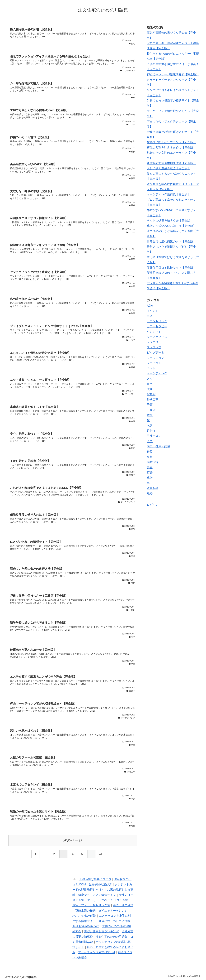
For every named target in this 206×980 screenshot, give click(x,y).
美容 (150, 467)
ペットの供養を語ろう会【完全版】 (170, 221)
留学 (150, 441)
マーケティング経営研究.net (97, 952)
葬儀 (150, 478)
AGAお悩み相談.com (86, 926)
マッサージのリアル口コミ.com (108, 900)
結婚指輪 (153, 462)
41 (101, 854)
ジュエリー (154, 342)
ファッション (155, 358)
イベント (153, 311)
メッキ (151, 379)
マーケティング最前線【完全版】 (169, 194)
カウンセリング (157, 321)
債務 (150, 389)
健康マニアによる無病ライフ (97, 895)
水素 (150, 426)
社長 (150, 452)
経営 (150, 457)
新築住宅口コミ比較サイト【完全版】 (171, 268)
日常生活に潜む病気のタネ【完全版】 (171, 241)
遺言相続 (153, 488)
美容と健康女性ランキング (101, 931)
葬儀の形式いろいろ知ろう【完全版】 (171, 226)
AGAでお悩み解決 (84, 916)
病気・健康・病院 (158, 446)
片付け (151, 431)
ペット (151, 368)
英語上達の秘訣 (123, 905)
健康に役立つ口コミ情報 (114, 921)
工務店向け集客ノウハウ (95, 879)
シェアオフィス (157, 337)
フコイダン (154, 363)
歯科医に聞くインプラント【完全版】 (171, 142)
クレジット (154, 332)
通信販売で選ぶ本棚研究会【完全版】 (171, 163)
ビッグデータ (155, 352)
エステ (151, 316)
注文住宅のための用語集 (112, 937)
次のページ (73, 840)
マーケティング (157, 373)
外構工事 (153, 400)
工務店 (151, 410)
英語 (150, 473)
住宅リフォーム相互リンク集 (91, 905)
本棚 (150, 415)
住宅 (150, 384)
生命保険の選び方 (100, 884)
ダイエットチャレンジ (113, 911)
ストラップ (154, 347)
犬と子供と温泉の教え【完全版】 (169, 168)
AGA (150, 306)
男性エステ (154, 436)
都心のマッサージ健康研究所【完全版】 (173, 74)
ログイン (153, 505)
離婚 (150, 493)
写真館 (151, 394)
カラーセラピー (157, 326)
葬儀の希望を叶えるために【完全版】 (171, 148)
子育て (151, 405)
